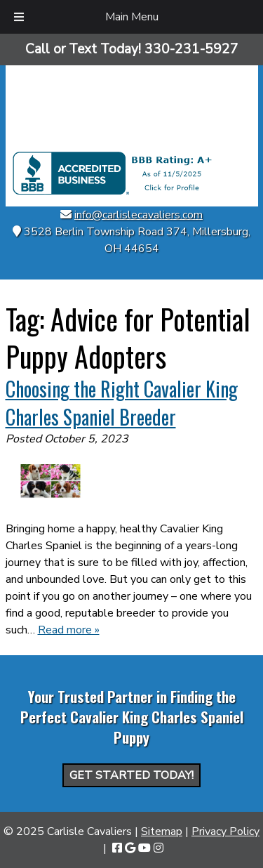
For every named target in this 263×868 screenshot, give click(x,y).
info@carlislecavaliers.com (139, 215)
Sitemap (162, 831)
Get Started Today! (131, 775)
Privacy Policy (225, 831)
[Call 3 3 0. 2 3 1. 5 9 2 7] (191, 49)
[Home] (132, 143)
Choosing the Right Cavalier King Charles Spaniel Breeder (122, 402)
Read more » (69, 630)
